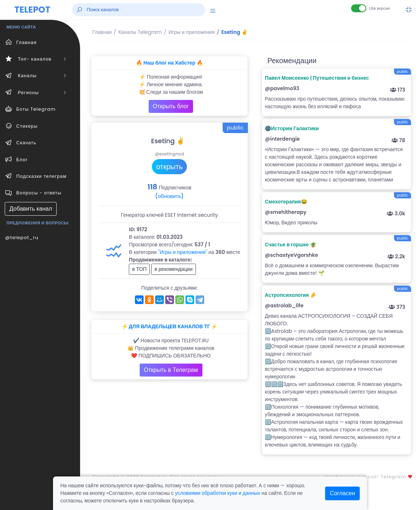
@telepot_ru (22, 238)
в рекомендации (174, 269)
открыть (170, 167)
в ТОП (139, 269)
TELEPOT (32, 10)
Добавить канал (31, 209)
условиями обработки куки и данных (218, 493)
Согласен (342, 493)
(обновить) (169, 196)
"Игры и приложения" (183, 252)
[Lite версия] (359, 8)
